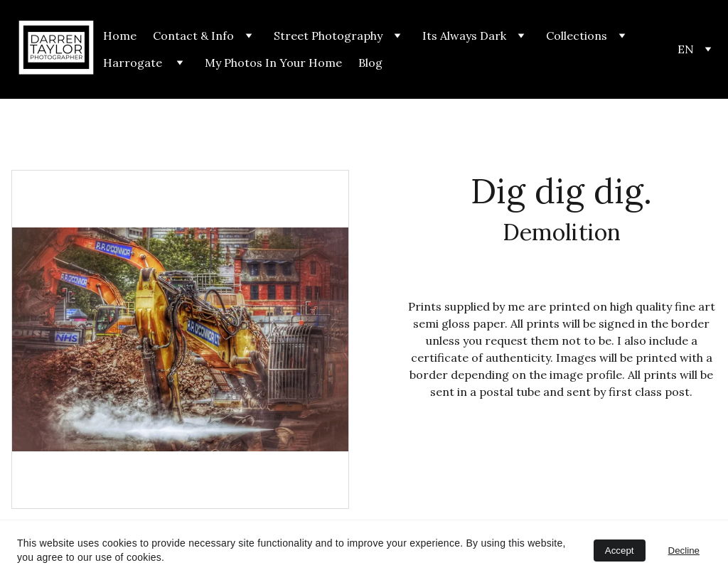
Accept (620, 551)
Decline (684, 551)
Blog (370, 63)
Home (120, 36)
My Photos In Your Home (273, 63)
